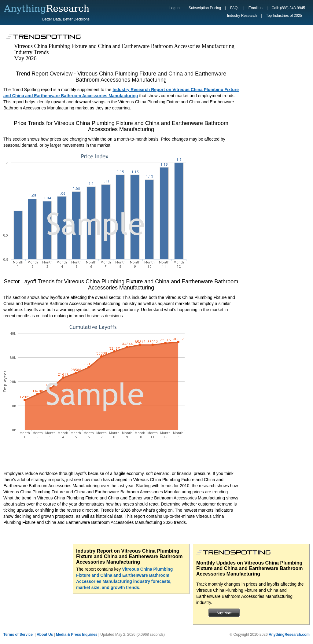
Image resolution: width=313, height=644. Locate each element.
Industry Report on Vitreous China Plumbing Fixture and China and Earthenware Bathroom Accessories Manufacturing (129, 556)
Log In (174, 8)
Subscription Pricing (205, 8)
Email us (256, 8)
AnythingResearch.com (289, 635)
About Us (45, 635)
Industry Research (242, 16)
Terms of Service (18, 635)
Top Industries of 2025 (284, 16)
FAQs (235, 8)
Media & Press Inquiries (77, 635)
